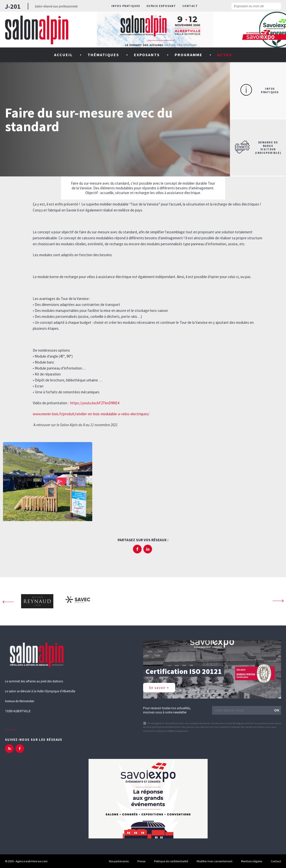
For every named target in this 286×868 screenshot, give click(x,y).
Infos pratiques (126, 6)
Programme (189, 55)
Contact (190, 6)
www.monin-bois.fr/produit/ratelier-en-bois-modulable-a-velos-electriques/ (91, 414)
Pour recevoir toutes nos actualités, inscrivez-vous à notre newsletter (167, 710)
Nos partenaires (119, 861)
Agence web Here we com (32, 861)
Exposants (147, 55)
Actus (225, 55)
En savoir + (159, 688)
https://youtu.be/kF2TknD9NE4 (95, 403)
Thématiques (103, 55)
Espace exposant (161, 6)
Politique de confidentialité (171, 861)
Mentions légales (252, 861)
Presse (141, 861)
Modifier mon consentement (215, 861)
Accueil (63, 55)
